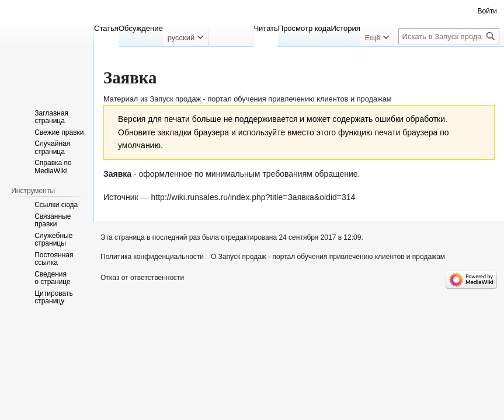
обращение (336, 174)
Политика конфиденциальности (152, 257)
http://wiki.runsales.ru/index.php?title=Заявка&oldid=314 (253, 197)
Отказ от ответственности (142, 278)
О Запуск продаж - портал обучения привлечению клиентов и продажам (328, 257)
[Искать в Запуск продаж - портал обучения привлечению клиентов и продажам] (449, 36)
